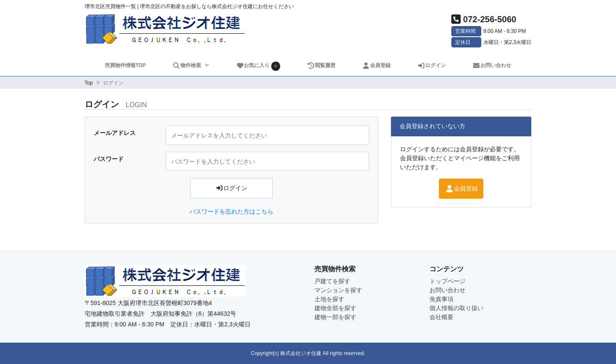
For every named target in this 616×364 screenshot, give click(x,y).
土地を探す (329, 299)
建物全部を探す (335, 308)
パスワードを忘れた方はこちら (231, 211)
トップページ (447, 281)
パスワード (109, 159)
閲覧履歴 (321, 65)
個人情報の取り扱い (456, 308)
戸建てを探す (332, 281)
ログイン (432, 65)
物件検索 (187, 65)
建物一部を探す (335, 317)
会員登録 (377, 65)
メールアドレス (115, 133)
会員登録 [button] (461, 188)
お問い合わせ (492, 65)
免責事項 (441, 299)
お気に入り (258, 66)
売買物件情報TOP (125, 65)
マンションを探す (338, 290)
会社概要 (441, 317)
